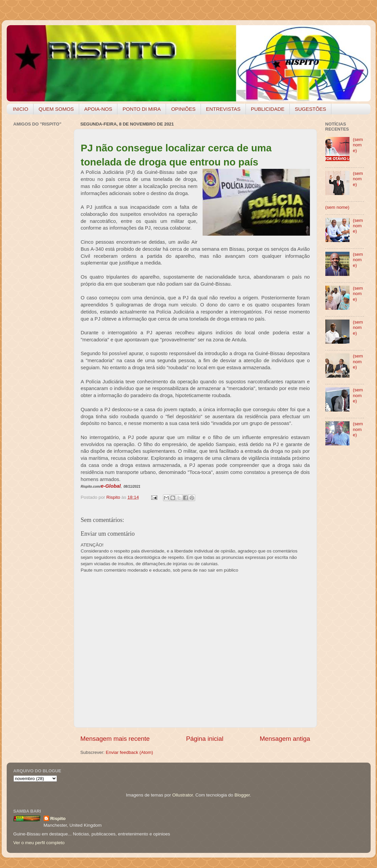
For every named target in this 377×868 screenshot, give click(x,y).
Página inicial (205, 739)
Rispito (58, 818)
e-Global (111, 486)
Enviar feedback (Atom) (129, 752)
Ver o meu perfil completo (39, 843)
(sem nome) (358, 145)
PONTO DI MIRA (142, 109)
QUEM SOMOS (56, 109)
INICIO (20, 109)
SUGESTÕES (310, 109)
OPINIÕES (183, 109)
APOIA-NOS (98, 109)
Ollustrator (183, 795)
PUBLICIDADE (268, 109)
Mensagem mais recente (115, 739)
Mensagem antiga (285, 739)
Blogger (242, 795)
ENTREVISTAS (223, 109)
